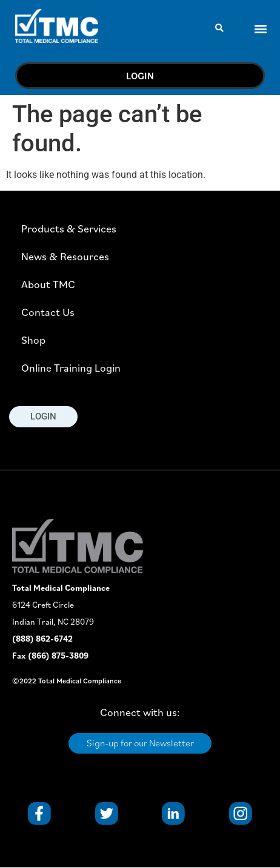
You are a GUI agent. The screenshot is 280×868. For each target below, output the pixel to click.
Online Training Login (71, 368)
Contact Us (48, 312)
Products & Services (69, 229)
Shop (33, 340)
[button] (219, 28)
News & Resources (65, 256)
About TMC (48, 284)
